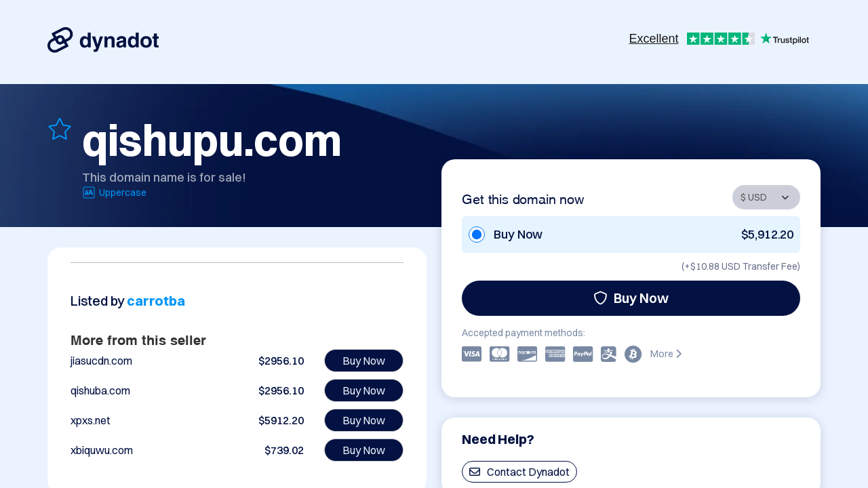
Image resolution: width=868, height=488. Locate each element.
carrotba (156, 301)
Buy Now (631, 298)
